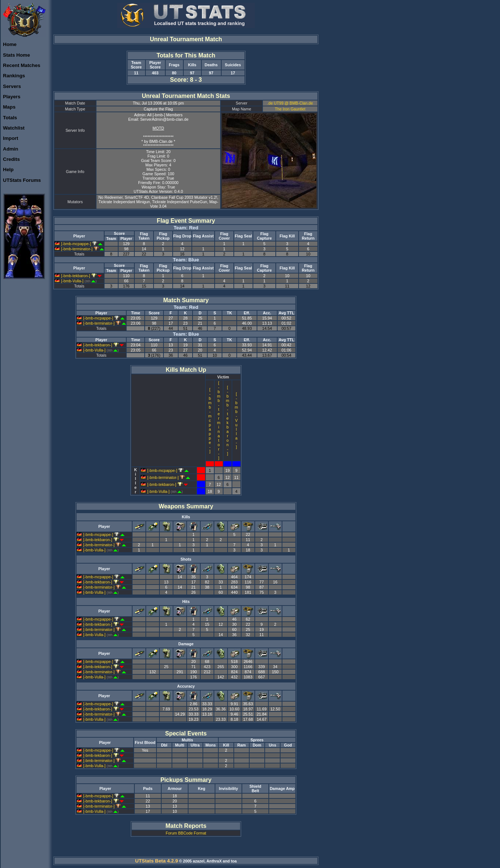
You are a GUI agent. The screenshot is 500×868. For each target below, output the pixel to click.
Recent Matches (22, 65)
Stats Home (16, 55)
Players (12, 97)
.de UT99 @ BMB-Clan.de (290, 103)
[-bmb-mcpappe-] (78, 244)
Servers (12, 86)
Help (8, 170)
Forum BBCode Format (186, 833)
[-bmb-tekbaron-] (78, 276)
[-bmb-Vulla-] (75, 281)
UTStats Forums (22, 180)
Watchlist (14, 128)
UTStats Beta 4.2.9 (156, 861)
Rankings (14, 76)
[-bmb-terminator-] (79, 249)
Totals (10, 118)
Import (10, 138)
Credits (11, 159)
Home (10, 44)
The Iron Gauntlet (290, 109)
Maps (9, 107)
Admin (10, 149)
